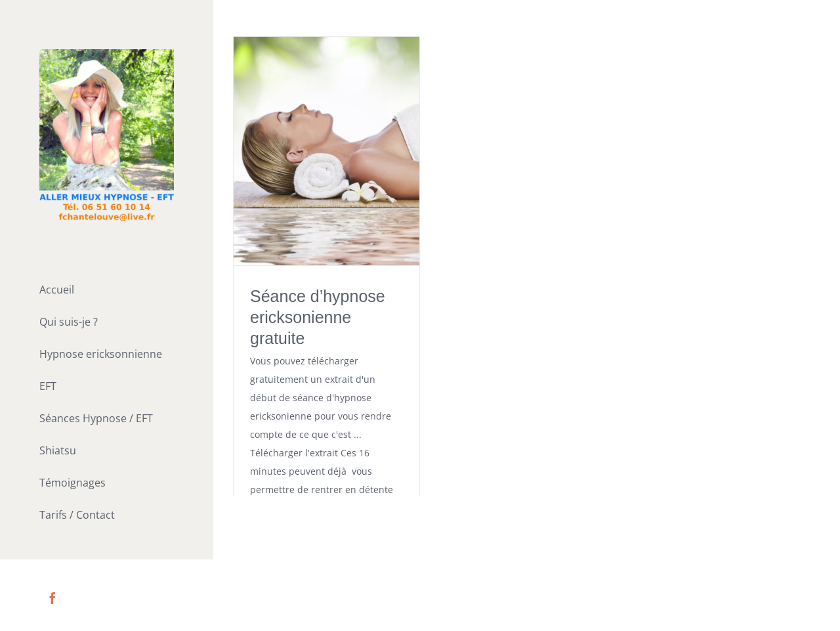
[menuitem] (107, 291)
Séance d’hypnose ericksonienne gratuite (318, 317)
